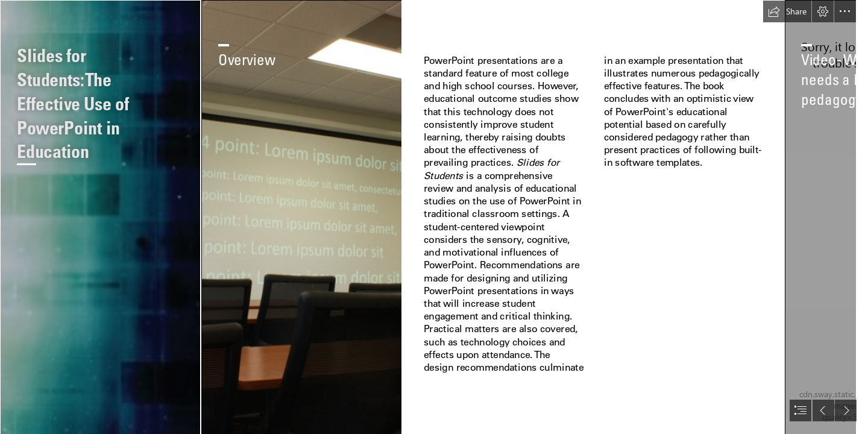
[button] (787, 11)
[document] (434, 217)
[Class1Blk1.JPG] (301, 217)
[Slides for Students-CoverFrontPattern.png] (100, 217)
